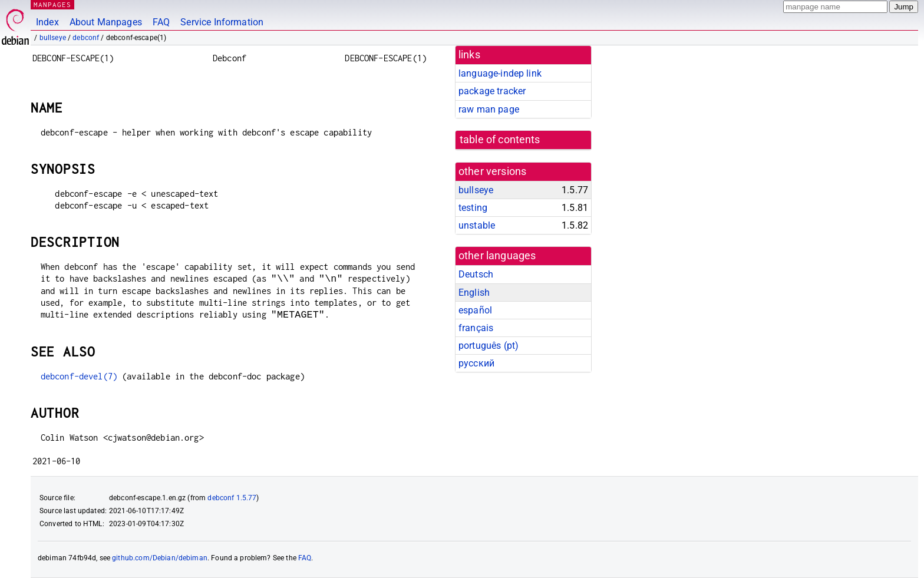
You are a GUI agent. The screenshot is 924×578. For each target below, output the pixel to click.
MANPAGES (52, 4)
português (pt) (489, 346)
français (476, 328)
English (474, 293)
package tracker (492, 91)
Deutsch (476, 274)
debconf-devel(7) (79, 376)
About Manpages (106, 22)
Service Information (222, 22)
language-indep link (500, 73)
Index (47, 22)
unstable (477, 225)
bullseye (53, 38)
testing (473, 208)
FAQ (161, 22)
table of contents (500, 140)
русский (476, 363)
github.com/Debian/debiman (160, 558)
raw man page (489, 109)
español (475, 310)
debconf (86, 38)
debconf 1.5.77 (232, 498)
